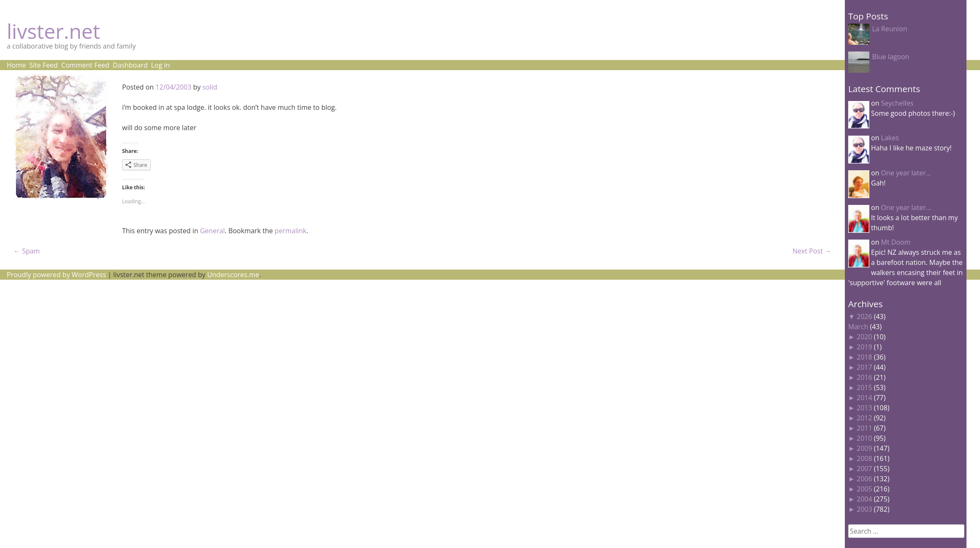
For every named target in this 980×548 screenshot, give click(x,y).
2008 (864, 458)
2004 (864, 499)
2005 (864, 489)
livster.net (53, 31)
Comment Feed (85, 65)
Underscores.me (233, 275)
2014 (864, 398)
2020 (864, 337)
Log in (160, 65)
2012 (864, 418)
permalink (290, 231)
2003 (864, 509)
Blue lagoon (890, 57)
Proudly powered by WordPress (56, 275)
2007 (864, 469)
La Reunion (889, 29)
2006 (864, 479)
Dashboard (130, 65)
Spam (27, 251)
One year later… (906, 173)
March (858, 327)
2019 (864, 347)
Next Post (812, 251)
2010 (864, 438)
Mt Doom (896, 242)
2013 (864, 408)
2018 (864, 357)
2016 (864, 377)
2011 (864, 428)
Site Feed (44, 65)
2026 (864, 316)
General (212, 231)
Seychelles (897, 103)
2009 (864, 448)
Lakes (890, 138)
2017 (864, 367)
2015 (864, 387)
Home (16, 65)
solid (210, 87)
